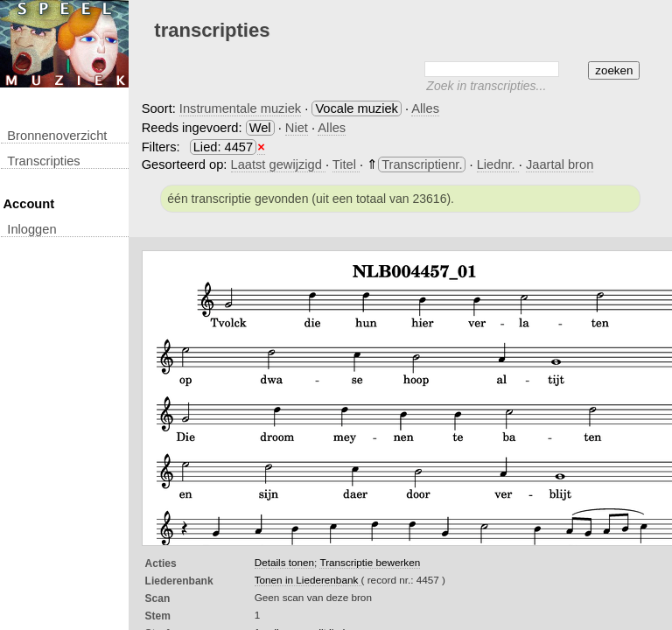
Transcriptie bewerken (370, 562)
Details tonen (284, 562)
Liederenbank (179, 581)
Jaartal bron (560, 164)
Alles (425, 108)
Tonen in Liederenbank (308, 580)
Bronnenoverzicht (57, 136)
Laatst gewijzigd (278, 164)
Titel (346, 164)
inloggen (31, 229)
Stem (158, 616)
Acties (161, 563)
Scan (158, 598)
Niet (297, 128)
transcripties (43, 161)
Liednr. (498, 164)
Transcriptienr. (422, 164)
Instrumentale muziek (240, 108)
